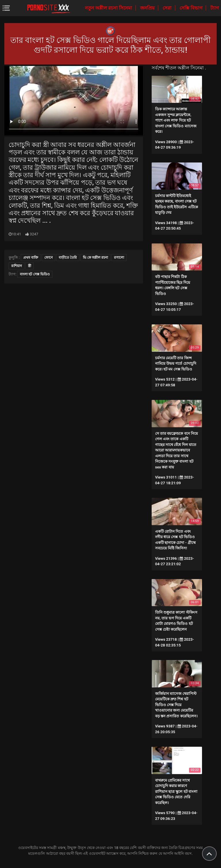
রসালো (119, 258)
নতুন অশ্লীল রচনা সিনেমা (109, 8)
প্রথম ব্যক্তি (31, 258)
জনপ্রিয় (148, 8)
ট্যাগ (215, 8)
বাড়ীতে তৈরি (68, 258)
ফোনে (48, 258)
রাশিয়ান (17, 266)
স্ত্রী (29, 266)
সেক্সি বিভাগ (192, 8)
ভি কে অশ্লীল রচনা (95, 258)
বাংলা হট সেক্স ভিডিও (35, 274)
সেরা (168, 8)
